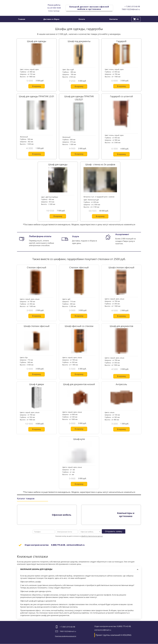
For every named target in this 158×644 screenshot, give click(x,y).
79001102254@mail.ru (131, 9)
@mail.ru (73, 631)
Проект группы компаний (108, 635)
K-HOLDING (126, 635)
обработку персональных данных (92, 536)
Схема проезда (54, 11)
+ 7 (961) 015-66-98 (132, 6)
